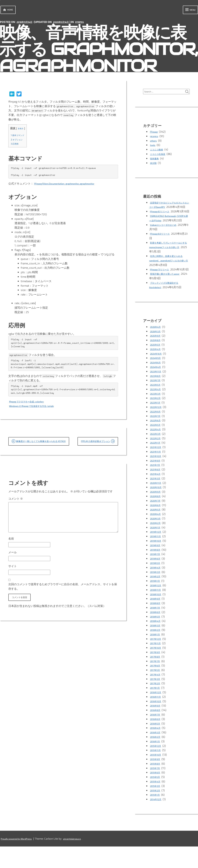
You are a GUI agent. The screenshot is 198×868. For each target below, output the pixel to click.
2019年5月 (156, 584)
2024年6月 (157, 384)
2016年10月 (157, 723)
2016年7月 (156, 736)
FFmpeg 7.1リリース (162, 286)
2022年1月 (156, 464)
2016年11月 (157, 718)
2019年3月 (156, 593)
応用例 (16, 146)
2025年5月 (157, 366)
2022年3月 (157, 455)
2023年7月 (157, 402)
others (154, 144)
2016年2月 (156, 758)
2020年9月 (157, 513)
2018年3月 (156, 647)
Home (9, 11)
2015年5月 (156, 798)
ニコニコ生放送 (160, 158)
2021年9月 (156, 482)
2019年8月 (157, 571)
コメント (16, 517)
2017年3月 (156, 700)
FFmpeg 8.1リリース (163, 219)
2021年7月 (156, 486)
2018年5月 (157, 638)
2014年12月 (157, 821)
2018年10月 (157, 616)
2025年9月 (157, 357)
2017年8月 (156, 678)
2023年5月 (157, 406)
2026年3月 (157, 353)
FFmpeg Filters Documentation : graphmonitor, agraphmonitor (73, 186)
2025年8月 (157, 362)
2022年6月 (157, 442)
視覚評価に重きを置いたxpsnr (169, 295)
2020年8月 (157, 518)
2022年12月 (157, 428)
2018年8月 (157, 625)
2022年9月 (157, 433)
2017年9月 (156, 674)
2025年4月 (157, 371)
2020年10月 (157, 509)
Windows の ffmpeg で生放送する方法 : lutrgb (38, 408)
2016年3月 (156, 754)
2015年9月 (156, 781)
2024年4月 (157, 388)
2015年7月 (156, 790)
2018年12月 (157, 607)
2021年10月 (157, 477)
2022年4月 (157, 451)
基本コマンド (20, 137)
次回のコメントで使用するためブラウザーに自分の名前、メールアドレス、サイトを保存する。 (63, 618)
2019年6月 (156, 580)
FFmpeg (89, 24)
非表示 (23, 130)
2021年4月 (157, 495)
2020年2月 (157, 544)
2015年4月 (157, 803)
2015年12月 (157, 767)
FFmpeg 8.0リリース (163, 251)
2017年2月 (156, 705)
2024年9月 (157, 380)
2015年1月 (156, 816)
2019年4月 (157, 589)
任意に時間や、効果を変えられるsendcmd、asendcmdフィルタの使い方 (169, 278)
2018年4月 (157, 642)
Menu (187, 11)
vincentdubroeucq (82, 860)
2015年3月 (156, 807)
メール (13, 581)
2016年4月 (157, 749)
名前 (11, 566)
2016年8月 (157, 731)
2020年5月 (157, 531)
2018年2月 (157, 651)
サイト (13, 596)
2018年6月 (157, 634)
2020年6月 (157, 527)
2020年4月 (157, 535)
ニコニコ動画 (158, 153)
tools (153, 149)
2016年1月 (156, 763)
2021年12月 (157, 469)
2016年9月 (156, 727)
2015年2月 (156, 812)
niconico (155, 140)
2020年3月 (157, 540)
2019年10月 (157, 562)
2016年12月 (157, 714)
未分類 (154, 167)
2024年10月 (157, 375)
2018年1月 (156, 656)
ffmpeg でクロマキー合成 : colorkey (31, 404)
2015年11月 (157, 772)
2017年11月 (157, 665)
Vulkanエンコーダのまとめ (167, 242)
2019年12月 (157, 553)
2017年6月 (156, 687)
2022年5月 (157, 446)
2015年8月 (157, 785)
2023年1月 (156, 424)
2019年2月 (156, 598)
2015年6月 (156, 794)
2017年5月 (156, 691)
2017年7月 (156, 683)
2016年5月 (156, 745)
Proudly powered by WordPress (20, 860)
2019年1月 (156, 602)
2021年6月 (156, 491)
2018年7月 (156, 629)
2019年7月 (156, 576)
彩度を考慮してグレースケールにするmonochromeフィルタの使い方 (169, 264)
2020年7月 (157, 522)
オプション (18, 141)
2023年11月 (157, 393)
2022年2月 (157, 460)
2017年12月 (157, 660)
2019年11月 (157, 558)
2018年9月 (157, 620)
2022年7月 (157, 437)
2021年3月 (156, 500)
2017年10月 (157, 669)
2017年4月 (156, 696)
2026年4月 (157, 348)
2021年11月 (157, 473)
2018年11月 (157, 611)
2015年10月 (157, 776)
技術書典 (156, 162)
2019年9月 (156, 567)
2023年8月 (157, 397)
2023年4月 (157, 411)
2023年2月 (157, 420)
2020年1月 (156, 549)
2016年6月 (156, 740)
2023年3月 (157, 415)
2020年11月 (157, 504)
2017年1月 (156, 709)
